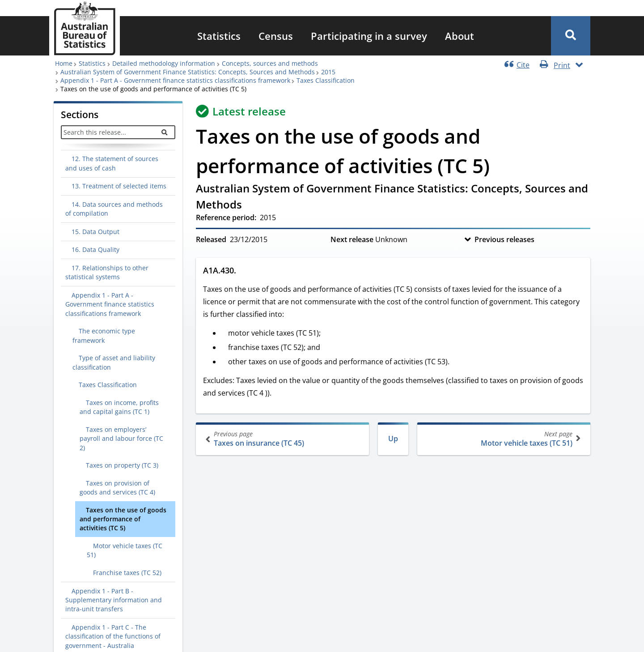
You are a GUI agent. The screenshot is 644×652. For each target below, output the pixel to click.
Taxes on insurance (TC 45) (283, 439)
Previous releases (504, 239)
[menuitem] (219, 36)
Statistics (219, 36)
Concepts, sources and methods (270, 63)
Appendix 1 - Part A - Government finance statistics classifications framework (175, 80)
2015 (328, 72)
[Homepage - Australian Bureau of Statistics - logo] (85, 28)
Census (276, 36)
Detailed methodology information (164, 63)
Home (64, 63)
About (460, 36)
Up (393, 439)
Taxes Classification (326, 80)
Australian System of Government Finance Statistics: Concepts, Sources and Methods (188, 72)
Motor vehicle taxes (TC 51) (503, 439)
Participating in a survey (369, 36)
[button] (571, 36)
